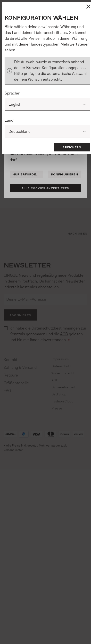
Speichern (72, 147)
